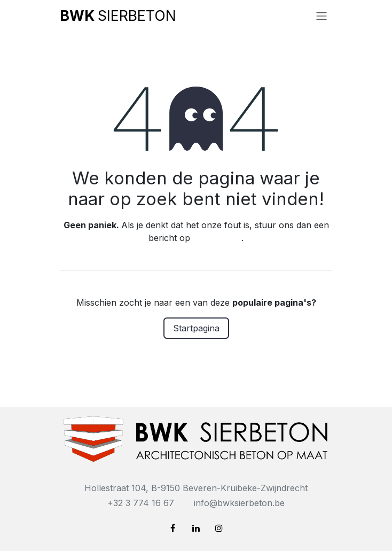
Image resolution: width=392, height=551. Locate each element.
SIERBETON (118, 15)
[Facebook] (173, 528)
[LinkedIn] (196, 528)
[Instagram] (219, 528)
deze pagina (217, 238)
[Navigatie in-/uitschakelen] (322, 15)
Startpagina (196, 328)
